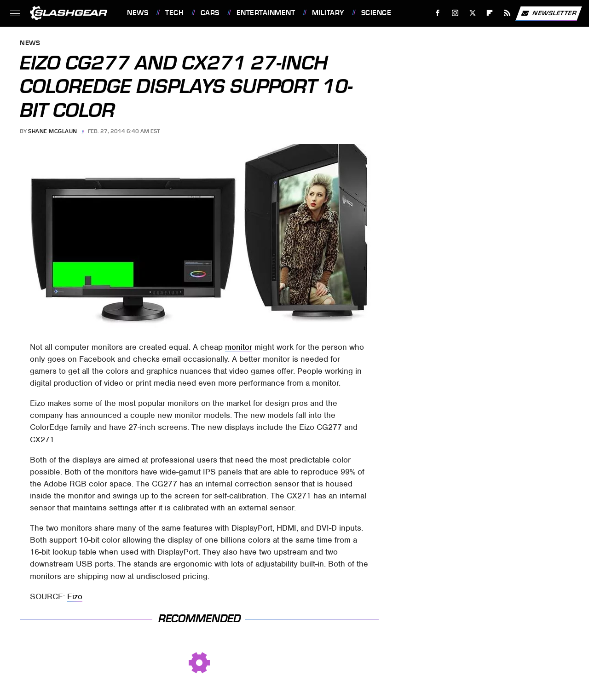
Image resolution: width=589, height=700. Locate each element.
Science (376, 13)
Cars (210, 13)
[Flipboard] (490, 13)
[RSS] (507, 13)
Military (328, 13)
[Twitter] (472, 13)
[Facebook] (438, 13)
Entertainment (266, 13)
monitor (239, 347)
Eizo (75, 596)
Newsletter (549, 13)
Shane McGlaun (53, 131)
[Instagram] (455, 13)
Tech (174, 13)
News (138, 13)
